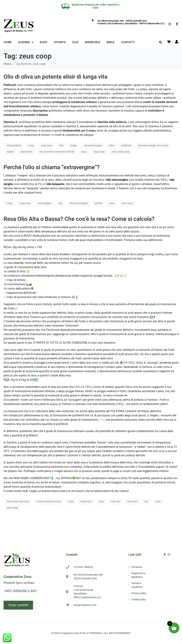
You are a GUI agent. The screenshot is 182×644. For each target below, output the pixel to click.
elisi (61, 145)
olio (60, 203)
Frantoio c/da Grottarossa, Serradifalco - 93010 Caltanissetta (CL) (131, 23)
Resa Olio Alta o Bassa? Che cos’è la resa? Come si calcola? (79, 219)
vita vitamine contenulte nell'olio (57, 152)
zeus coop (99, 152)
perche (98, 203)
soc (146, 501)
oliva (112, 145)
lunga (73, 145)
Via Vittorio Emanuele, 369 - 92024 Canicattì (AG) (122, 21)
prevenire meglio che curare (153, 145)
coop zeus (46, 145)
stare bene (26, 152)
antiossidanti (14, 145)
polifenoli (126, 145)
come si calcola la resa (49, 501)
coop (31, 145)
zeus (84, 152)
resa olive (132, 501)
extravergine (45, 203)
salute (10, 152)
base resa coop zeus (18, 501)
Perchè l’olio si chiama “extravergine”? (52, 167)
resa (101, 501)
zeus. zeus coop (121, 152)
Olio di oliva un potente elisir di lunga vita (55, 77)
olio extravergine (93, 145)
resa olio (115, 501)
